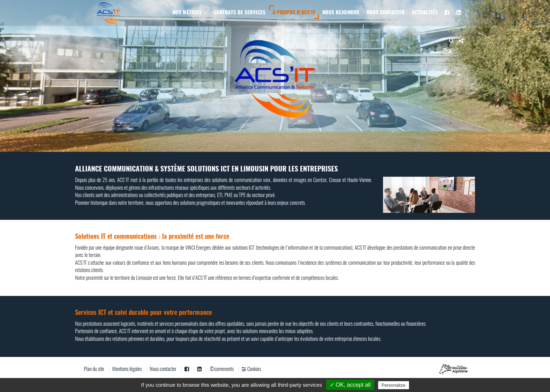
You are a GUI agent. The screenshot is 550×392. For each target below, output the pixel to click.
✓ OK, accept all (350, 385)
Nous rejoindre (341, 13)
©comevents (222, 369)
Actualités (425, 13)
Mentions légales (127, 369)
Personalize (394, 385)
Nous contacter (386, 13)
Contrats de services (240, 13)
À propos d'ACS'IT (294, 13)
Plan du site (94, 369)
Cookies (251, 369)
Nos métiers (190, 13)
